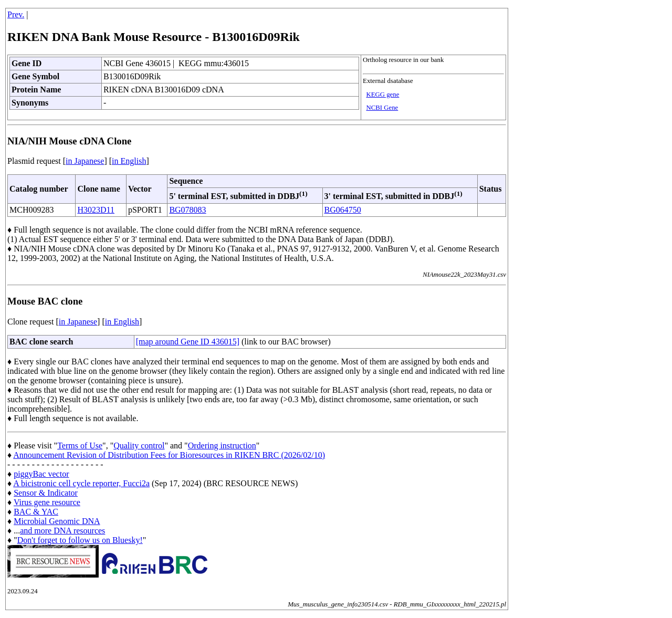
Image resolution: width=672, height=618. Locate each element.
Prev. (16, 14)
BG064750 (343, 210)
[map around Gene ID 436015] (188, 342)
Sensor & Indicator (46, 493)
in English (129, 161)
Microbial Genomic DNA (57, 521)
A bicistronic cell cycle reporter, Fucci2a (81, 483)
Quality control (139, 446)
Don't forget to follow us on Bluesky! (80, 540)
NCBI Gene (382, 108)
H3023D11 (96, 210)
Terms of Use (80, 446)
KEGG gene (382, 95)
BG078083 (187, 210)
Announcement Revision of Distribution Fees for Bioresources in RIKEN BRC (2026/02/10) (169, 455)
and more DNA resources (62, 531)
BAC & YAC (36, 512)
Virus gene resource (47, 502)
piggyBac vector (41, 474)
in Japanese (85, 161)
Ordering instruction (222, 446)
